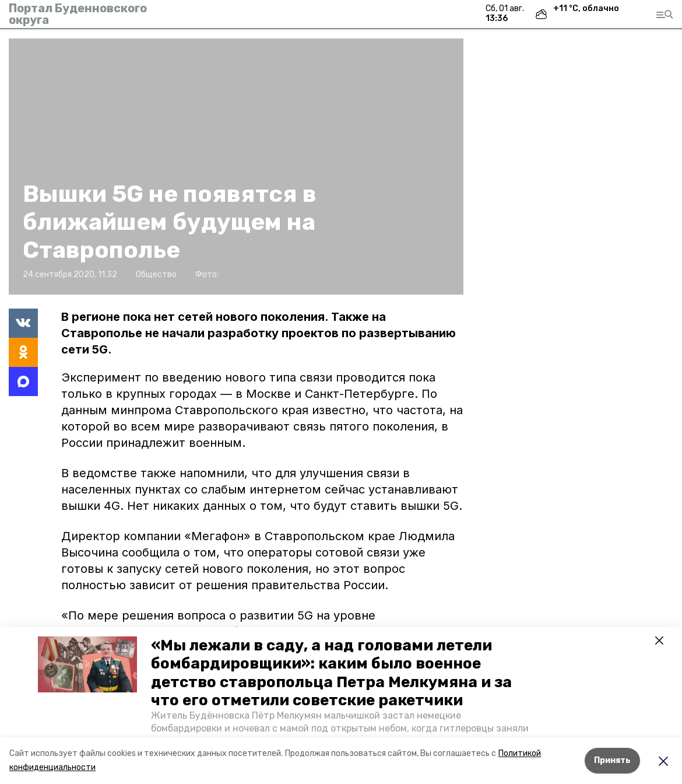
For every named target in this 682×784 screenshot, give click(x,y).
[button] (87, 664)
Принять (612, 760)
